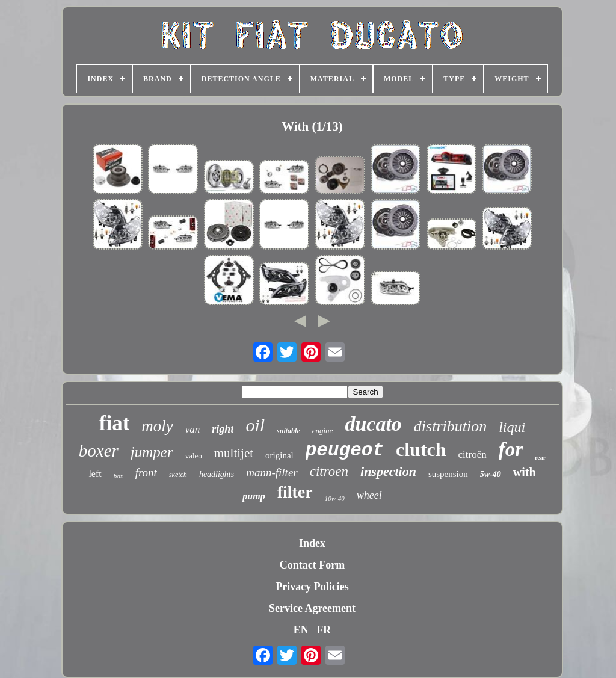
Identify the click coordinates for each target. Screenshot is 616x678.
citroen (329, 471)
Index (312, 543)
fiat (115, 423)
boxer (99, 451)
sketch (178, 475)
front (146, 473)
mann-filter (272, 473)
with (525, 472)
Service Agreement (312, 608)
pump (254, 496)
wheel (369, 495)
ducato (373, 424)
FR (324, 630)
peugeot (345, 450)
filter (295, 492)
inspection (388, 471)
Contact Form (312, 565)
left (95, 474)
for (511, 449)
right (223, 429)
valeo (194, 456)
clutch (421, 449)
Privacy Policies (312, 587)
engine (323, 430)
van (193, 429)
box (119, 476)
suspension (448, 474)
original (279, 455)
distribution (450, 426)
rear (540, 458)
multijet (234, 453)
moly (157, 426)
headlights (217, 474)
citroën (473, 455)
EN (301, 630)
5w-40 (491, 474)
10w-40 (335, 498)
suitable (288, 431)
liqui (512, 427)
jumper (152, 452)
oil (255, 425)
